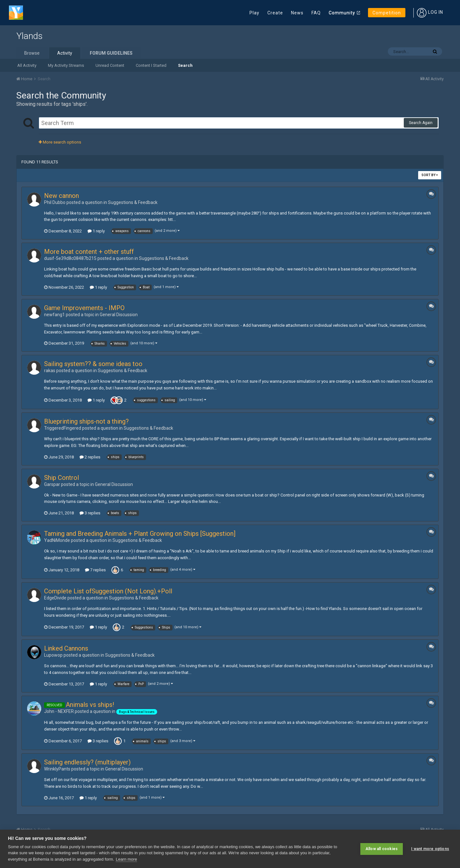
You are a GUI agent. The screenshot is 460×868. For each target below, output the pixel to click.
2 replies (90, 457)
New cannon (61, 196)
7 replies (95, 570)
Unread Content (110, 65)
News (297, 13)
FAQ (316, 13)
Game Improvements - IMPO (84, 308)
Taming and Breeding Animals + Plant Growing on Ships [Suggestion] (140, 534)
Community (342, 13)
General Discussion (119, 315)
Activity (65, 53)
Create (275, 13)
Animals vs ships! (90, 705)
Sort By (430, 175)
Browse (32, 53)
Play (254, 13)
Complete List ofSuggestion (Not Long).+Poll (108, 591)
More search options (60, 142)
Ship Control (61, 478)
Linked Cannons (66, 648)
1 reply (96, 231)
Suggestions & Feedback (133, 202)
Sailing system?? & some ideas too (93, 364)
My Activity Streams (66, 65)
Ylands (29, 36)
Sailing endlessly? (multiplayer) (87, 762)
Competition (387, 13)
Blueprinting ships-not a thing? (86, 421)
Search (185, 65)
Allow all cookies (382, 849)
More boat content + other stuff (89, 252)
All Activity (27, 65)
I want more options (430, 849)
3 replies (90, 513)
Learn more (126, 859)
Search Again (421, 123)
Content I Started (151, 65)
